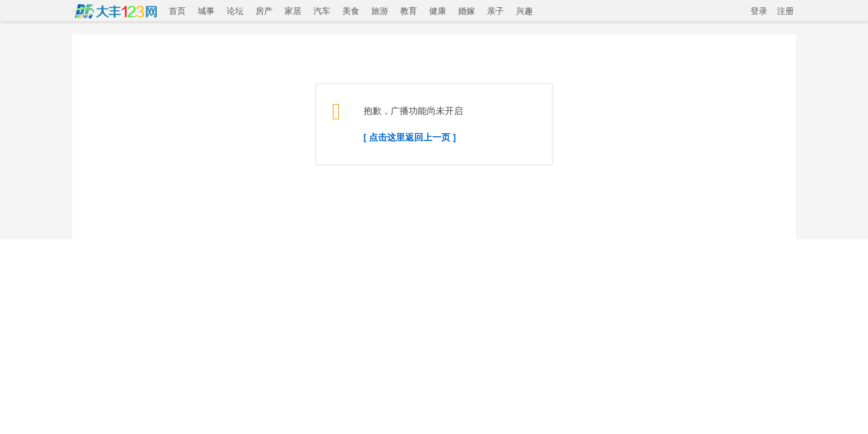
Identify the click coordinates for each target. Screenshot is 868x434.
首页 (177, 11)
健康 (438, 11)
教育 (409, 11)
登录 (759, 11)
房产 (264, 11)
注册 (785, 11)
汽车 (322, 11)
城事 (206, 11)
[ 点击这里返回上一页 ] (410, 137)
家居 (293, 11)
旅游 (380, 11)
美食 (351, 11)
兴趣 (524, 11)
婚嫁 (467, 11)
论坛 (235, 11)
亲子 (495, 11)
